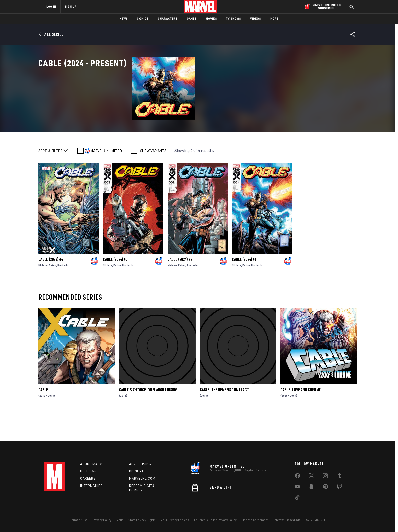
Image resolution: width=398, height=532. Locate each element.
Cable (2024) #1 (244, 286)
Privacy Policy (102, 520)
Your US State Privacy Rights (136, 520)
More (274, 19)
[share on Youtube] (297, 488)
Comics (143, 19)
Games (192, 19)
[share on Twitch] (340, 488)
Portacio (63, 292)
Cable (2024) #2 (180, 286)
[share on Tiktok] (297, 498)
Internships (91, 486)
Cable (43, 417)
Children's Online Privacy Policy (215, 520)
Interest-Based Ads (287, 520)
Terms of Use (79, 520)
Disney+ (136, 471)
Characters (168, 19)
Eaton (52, 292)
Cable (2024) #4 (51, 286)
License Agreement (255, 520)
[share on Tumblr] (340, 477)
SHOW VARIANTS (153, 178)
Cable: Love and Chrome (301, 417)
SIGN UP (71, 7)
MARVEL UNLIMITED (106, 178)
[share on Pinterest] (325, 488)
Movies (211, 19)
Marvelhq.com (142, 478)
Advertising (140, 464)
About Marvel (93, 464)
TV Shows (234, 19)
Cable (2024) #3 (115, 286)
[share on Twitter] (311, 477)
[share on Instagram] (325, 477)
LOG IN (51, 7)
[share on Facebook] (297, 477)
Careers (88, 478)
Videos (255, 19)
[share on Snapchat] (311, 488)
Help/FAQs (90, 471)
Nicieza (43, 292)
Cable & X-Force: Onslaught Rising (148, 417)
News (124, 19)
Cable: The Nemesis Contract (224, 417)
